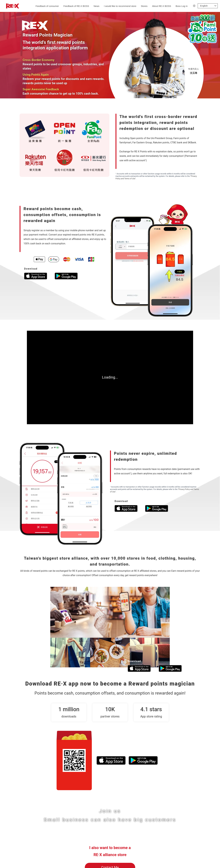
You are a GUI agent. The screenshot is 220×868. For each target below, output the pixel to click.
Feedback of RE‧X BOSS (76, 6)
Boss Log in (182, 6)
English (204, 6)
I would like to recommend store (120, 6)
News (97, 6)
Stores (144, 6)
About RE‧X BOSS (161, 6)
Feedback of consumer (47, 6)
